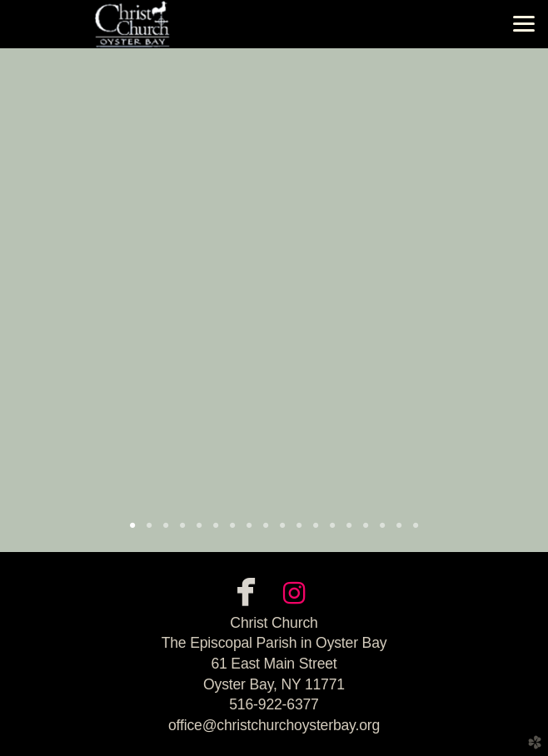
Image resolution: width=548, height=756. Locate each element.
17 (399, 531)
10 (282, 531)
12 (316, 531)
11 (299, 531)
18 (416, 531)
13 (332, 531)
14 (349, 531)
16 (382, 531)
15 (366, 531)
